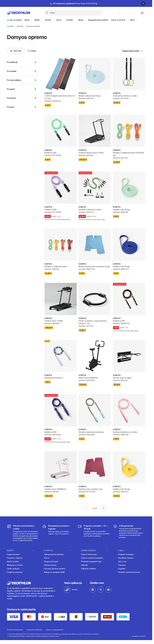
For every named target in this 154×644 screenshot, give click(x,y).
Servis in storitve (119, 20)
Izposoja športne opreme (55, 569)
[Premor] (143, 3)
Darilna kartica (50, 565)
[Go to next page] (103, 508)
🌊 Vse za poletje (14, 20)
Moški (38, 20)
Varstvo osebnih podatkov (92, 558)
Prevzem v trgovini (15, 558)
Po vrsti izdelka (14, 80)
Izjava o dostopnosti (55, 630)
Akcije (82, 20)
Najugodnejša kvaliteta (98, 20)
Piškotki (84, 565)
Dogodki (122, 569)
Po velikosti (12, 62)
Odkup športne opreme (54, 554)
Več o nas (122, 561)
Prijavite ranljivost (34, 630)
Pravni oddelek (88, 550)
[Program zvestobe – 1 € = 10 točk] (94, 533)
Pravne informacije (89, 554)
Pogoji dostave (13, 554)
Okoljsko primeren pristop (129, 572)
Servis (47, 558)
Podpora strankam (15, 572)
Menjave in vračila (15, 565)
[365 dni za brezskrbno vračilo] (23, 533)
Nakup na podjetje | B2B (54, 572)
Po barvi (11, 107)
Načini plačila (13, 561)
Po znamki (12, 71)
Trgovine (122, 565)
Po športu (11, 98)
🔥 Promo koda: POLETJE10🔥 (74, 3)
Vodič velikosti (13, 569)
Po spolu (11, 89)
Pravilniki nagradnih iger (91, 561)
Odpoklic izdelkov (89, 569)
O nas (121, 550)
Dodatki (71, 20)
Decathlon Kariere (126, 558)
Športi (28, 20)
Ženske (49, 20)
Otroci (60, 20)
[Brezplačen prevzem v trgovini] (58, 533)
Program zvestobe (126, 554)
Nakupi (10, 550)
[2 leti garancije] (129, 533)
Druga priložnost (51, 561)
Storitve (48, 550)
